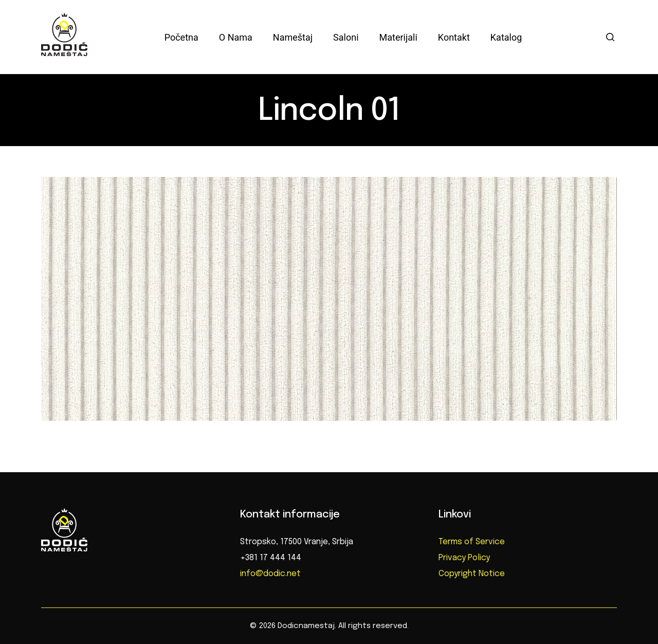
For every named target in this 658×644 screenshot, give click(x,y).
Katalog (506, 37)
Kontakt (454, 37)
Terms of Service (472, 542)
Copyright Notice (472, 574)
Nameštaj (293, 37)
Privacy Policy (464, 558)
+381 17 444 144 (271, 558)
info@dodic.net (270, 574)
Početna (181, 37)
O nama (236, 37)
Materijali (398, 37)
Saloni (346, 37)
